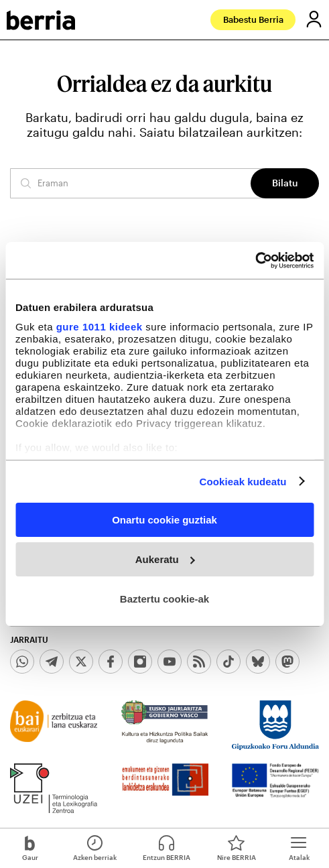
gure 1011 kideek (100, 326)
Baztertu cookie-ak (164, 598)
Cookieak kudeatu (243, 481)
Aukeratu (165, 559)
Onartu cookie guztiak (164, 520)
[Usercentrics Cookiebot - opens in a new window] (255, 260)
